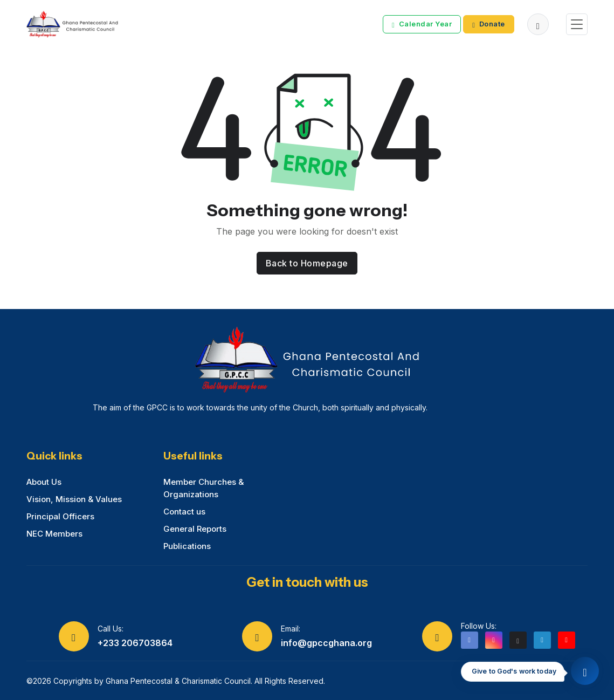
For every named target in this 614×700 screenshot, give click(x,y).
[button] (538, 24)
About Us (44, 482)
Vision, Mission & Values (74, 499)
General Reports (195, 529)
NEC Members (54, 534)
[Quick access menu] (585, 671)
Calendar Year (422, 24)
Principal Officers (60, 516)
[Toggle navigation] (577, 25)
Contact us (184, 512)
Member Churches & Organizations (203, 488)
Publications (187, 546)
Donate (489, 24)
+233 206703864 (135, 643)
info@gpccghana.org (326, 643)
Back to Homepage (307, 263)
